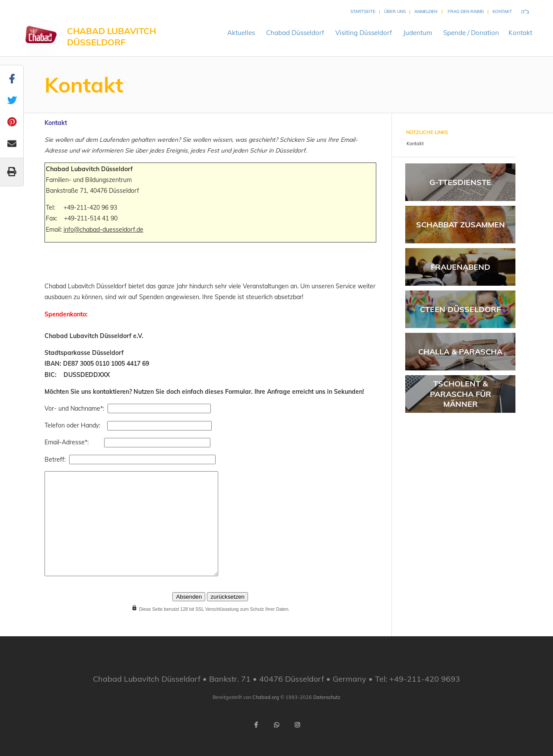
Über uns (395, 11)
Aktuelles (241, 33)
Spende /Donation (471, 33)
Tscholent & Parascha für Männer (461, 394)
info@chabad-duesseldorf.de (103, 230)
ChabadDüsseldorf (295, 33)
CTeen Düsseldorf (460, 309)
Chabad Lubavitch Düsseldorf (111, 37)
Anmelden (426, 11)
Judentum (418, 33)
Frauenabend (461, 267)
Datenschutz (327, 697)
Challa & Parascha (460, 352)
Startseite (363, 11)
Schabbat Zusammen (461, 225)
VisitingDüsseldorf (364, 33)
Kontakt (502, 11)
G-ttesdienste (460, 182)
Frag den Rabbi (466, 11)
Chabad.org (266, 697)
